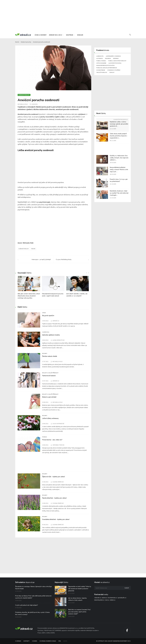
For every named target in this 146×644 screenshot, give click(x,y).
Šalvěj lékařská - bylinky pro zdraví (54, 498)
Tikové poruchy (102, 72)
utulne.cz (104, 598)
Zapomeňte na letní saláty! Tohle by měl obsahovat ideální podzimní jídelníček (80, 589)
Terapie (33, 249)
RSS (60, 641)
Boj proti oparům (48, 316)
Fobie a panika (101, 61)
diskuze (80, 35)
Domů (17, 42)
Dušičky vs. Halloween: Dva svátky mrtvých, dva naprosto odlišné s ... (119, 158)
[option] (29, 288)
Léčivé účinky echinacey (50, 418)
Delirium (108, 58)
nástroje (70, 35)
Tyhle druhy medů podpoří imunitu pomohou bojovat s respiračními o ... (118, 136)
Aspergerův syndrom (113, 56)
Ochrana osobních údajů (48, 641)
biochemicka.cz (112, 598)
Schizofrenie (101, 70)
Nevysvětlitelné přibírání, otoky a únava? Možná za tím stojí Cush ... (119, 170)
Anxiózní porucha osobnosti (42, 42)
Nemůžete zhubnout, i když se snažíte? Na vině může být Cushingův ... (119, 193)
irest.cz (107, 600)
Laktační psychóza (115, 63)
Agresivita (100, 56)
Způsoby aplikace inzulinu (51, 335)
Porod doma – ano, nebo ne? (52, 440)
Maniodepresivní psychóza (105, 65)
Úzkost (112, 72)
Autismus (100, 58)
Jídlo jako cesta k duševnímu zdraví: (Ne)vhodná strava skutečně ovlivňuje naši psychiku (29, 296)
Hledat (127, 588)
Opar (44, 313)
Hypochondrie (101, 63)
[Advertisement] (73, 16)
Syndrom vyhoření (114, 70)
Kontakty (27, 641)
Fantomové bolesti (49, 376)
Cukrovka (46, 332)
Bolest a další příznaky (50, 373)
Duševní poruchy (26, 42)
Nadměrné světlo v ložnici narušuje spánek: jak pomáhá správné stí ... (119, 124)
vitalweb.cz (98, 598)
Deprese (116, 58)
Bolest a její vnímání (49, 397)
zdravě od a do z (56, 35)
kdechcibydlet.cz (99, 600)
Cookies (35, 641)
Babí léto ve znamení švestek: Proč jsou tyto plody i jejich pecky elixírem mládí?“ (79, 612)
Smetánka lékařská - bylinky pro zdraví (56, 519)
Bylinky (45, 353)
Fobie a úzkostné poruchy (117, 61)
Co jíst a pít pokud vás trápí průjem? (27, 605)
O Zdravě (18, 641)
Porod (44, 437)
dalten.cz (113, 600)
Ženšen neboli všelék (50, 356)
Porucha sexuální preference (107, 68)
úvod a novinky (41, 35)
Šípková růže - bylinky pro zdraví (53, 477)
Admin (65, 641)
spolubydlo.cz (122, 598)
